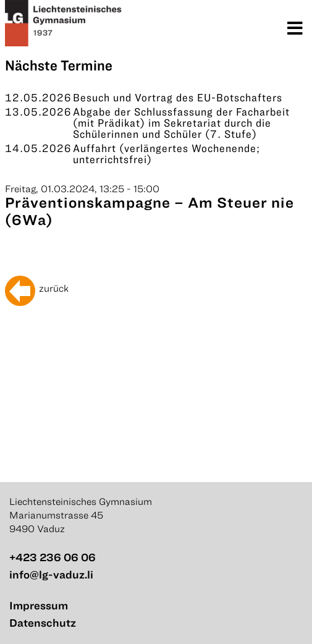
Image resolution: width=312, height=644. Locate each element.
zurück (54, 288)
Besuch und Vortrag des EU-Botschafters (178, 97)
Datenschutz (43, 623)
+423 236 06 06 (53, 557)
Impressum (39, 605)
